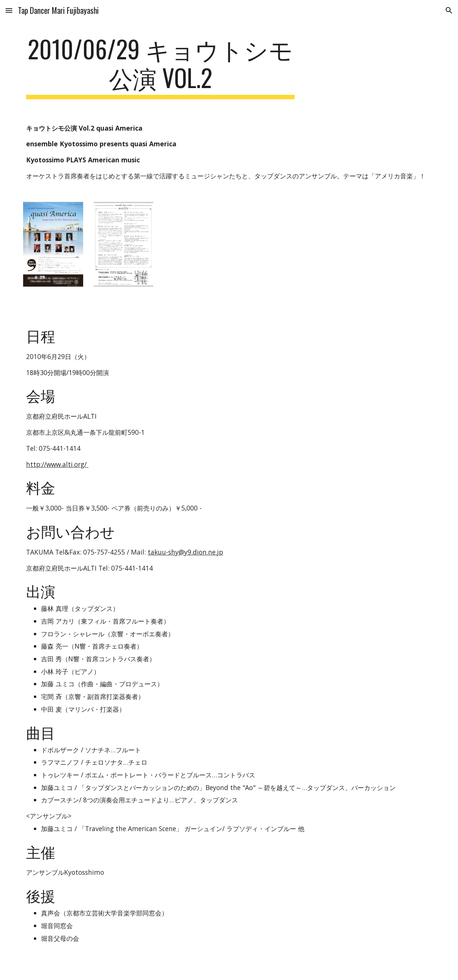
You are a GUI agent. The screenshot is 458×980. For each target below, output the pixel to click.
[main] (160, 67)
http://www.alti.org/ (57, 464)
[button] (9, 10)
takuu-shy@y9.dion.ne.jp (185, 552)
